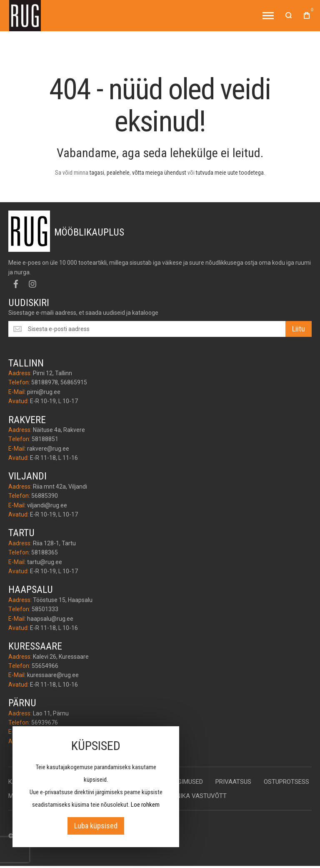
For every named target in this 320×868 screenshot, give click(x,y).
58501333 (45, 609)
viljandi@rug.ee (47, 505)
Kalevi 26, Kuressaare (61, 657)
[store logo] (25, 16)
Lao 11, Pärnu (51, 713)
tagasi (97, 173)
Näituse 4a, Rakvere (59, 430)
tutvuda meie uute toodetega (230, 173)
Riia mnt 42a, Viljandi (60, 487)
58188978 (45, 382)
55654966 (45, 666)
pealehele (118, 173)
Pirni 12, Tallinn (52, 373)
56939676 (45, 722)
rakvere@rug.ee (48, 449)
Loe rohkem (145, 805)
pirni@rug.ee (44, 392)
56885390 (45, 496)
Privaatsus (233, 782)
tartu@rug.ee (45, 562)
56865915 (74, 382)
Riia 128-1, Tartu (54, 543)
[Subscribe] (299, 329)
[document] (96, 787)
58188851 (45, 439)
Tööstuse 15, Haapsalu (63, 600)
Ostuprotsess (286, 782)
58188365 (45, 552)
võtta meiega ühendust (159, 173)
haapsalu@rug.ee (50, 619)
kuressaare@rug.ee (53, 675)
